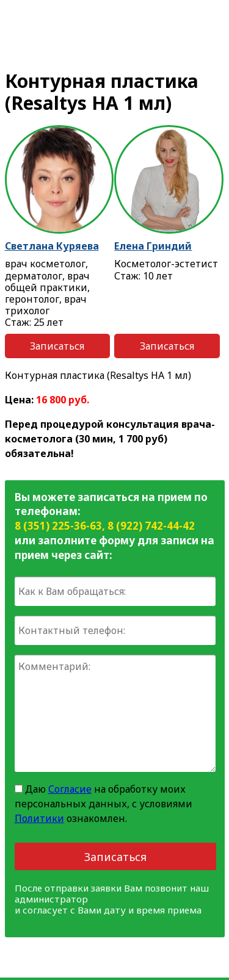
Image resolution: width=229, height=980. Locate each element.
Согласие (70, 789)
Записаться (57, 346)
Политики (39, 818)
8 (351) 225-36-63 (58, 526)
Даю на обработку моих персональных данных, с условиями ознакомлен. (104, 804)
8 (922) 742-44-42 (151, 526)
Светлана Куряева (52, 246)
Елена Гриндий (153, 246)
